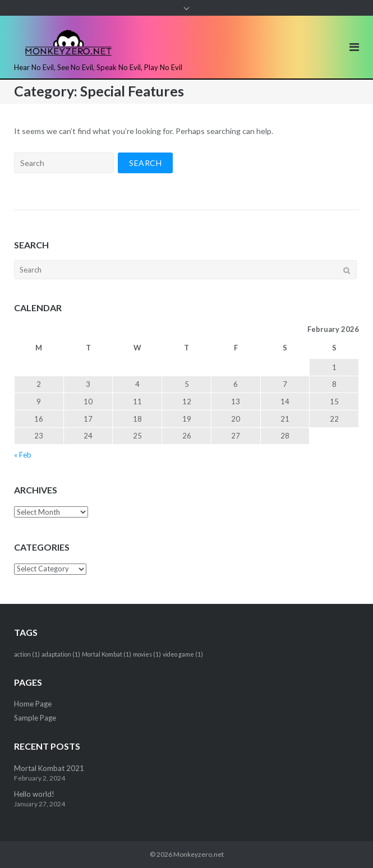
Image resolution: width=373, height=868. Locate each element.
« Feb (23, 455)
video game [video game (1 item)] (183, 654)
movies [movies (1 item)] (147, 654)
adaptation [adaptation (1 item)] (61, 654)
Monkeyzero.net (199, 854)
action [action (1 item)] (27, 654)
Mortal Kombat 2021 (49, 768)
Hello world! (34, 794)
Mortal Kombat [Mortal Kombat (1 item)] (107, 654)
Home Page (33, 704)
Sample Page (35, 718)
